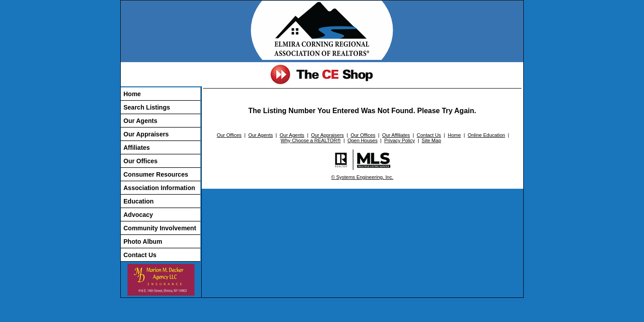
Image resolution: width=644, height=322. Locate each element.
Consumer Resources (156, 174)
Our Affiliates (396, 135)
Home (132, 94)
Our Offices (140, 161)
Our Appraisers (146, 134)
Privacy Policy (399, 140)
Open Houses (362, 140)
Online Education (487, 135)
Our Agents (140, 121)
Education (139, 201)
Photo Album (143, 241)
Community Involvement (160, 228)
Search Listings (147, 107)
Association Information (159, 188)
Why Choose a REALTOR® (311, 140)
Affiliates (137, 148)
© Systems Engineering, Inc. (362, 177)
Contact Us (140, 255)
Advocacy (138, 215)
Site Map (431, 140)
